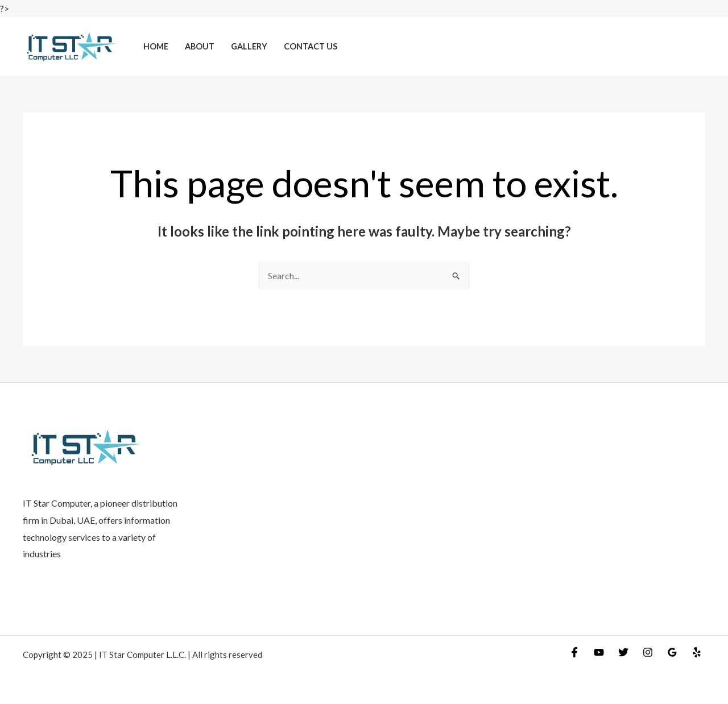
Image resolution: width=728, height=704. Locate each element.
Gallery (249, 46)
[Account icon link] (703, 46)
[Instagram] (648, 652)
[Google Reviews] (672, 652)
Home (156, 46)
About (200, 46)
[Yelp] (697, 652)
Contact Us (311, 46)
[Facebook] (574, 652)
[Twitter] (623, 652)
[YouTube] (599, 652)
